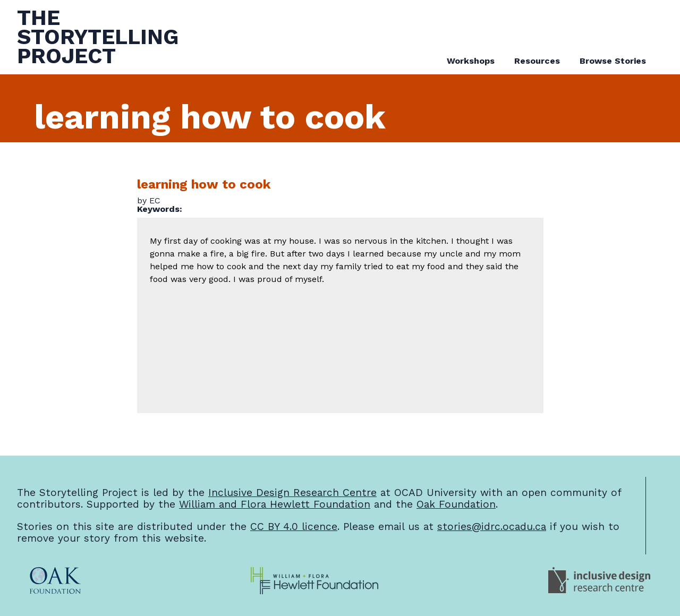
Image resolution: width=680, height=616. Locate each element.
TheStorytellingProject (98, 37)
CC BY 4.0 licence (294, 527)
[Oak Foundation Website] (55, 581)
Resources (537, 61)
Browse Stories (613, 61)
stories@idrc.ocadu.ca (492, 527)
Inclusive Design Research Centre (292, 493)
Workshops (471, 61)
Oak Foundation (456, 504)
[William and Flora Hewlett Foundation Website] (314, 581)
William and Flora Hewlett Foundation (275, 504)
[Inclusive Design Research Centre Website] (599, 581)
